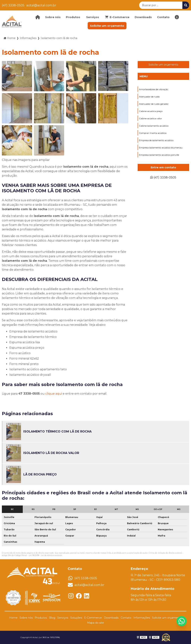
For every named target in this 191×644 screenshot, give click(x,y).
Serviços (93, 17)
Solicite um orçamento (107, 26)
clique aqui (54, 394)
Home (17, 618)
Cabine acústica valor (150, 118)
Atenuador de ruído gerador (154, 104)
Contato (163, 17)
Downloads (143, 17)
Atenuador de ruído (149, 97)
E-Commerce (92, 618)
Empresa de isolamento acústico (156, 140)
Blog (53, 618)
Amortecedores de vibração (154, 89)
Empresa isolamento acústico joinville (159, 155)
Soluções (76, 618)
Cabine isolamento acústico (154, 126)
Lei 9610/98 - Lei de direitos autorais (45, 555)
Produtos (73, 17)
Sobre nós (53, 17)
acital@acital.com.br (41, 5)
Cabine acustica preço (151, 111)
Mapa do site (95, 623)
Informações (139, 618)
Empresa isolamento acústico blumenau (161, 148)
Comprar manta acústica (153, 133)
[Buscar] (186, 5)
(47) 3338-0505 (13, 5)
